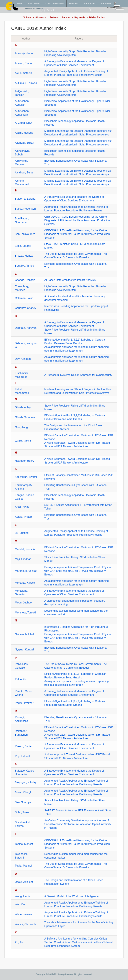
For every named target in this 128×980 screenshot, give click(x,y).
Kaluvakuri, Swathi (26, 477)
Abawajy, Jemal (24, 53)
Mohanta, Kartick (25, 583)
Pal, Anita (20, 679)
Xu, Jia (19, 942)
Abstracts (40, 17)
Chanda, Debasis (25, 280)
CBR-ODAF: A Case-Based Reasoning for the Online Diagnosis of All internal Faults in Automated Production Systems (77, 220)
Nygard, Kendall (24, 650)
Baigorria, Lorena (25, 199)
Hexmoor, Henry (24, 461)
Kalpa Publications (55, 4)
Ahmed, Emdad (24, 63)
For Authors (89, 4)
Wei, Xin (20, 904)
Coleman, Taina (24, 298)
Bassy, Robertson (25, 209)
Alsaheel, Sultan (24, 173)
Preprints (74, 4)
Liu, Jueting (22, 533)
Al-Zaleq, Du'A (23, 123)
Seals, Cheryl (23, 792)
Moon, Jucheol (23, 603)
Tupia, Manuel (23, 866)
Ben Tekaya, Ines (25, 234)
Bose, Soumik (23, 246)
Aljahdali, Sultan (24, 143)
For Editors (106, 4)
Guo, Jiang (21, 427)
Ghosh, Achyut (23, 407)
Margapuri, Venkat (26, 571)
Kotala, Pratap (23, 517)
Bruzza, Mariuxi (24, 256)
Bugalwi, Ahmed (24, 266)
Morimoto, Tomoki (25, 613)
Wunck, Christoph (25, 924)
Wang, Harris (23, 896)
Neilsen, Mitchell (24, 634)
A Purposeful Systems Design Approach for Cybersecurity (78, 375)
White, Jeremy (23, 914)
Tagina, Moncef (24, 844)
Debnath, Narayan (26, 328)
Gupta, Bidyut (23, 441)
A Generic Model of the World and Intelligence (71, 896)
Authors (66, 17)
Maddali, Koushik (25, 549)
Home (19, 4)
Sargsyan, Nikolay (26, 782)
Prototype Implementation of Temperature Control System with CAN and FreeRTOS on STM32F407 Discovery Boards (78, 571)
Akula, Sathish (23, 73)
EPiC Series (34, 4)
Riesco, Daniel (23, 746)
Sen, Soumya (23, 802)
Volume (27, 17)
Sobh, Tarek (22, 812)
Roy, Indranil (22, 756)
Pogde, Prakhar (24, 703)
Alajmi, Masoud (24, 133)
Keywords (80, 17)
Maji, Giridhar (23, 559)
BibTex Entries (97, 17)
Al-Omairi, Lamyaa (26, 83)
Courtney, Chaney (25, 308)
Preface (54, 17)
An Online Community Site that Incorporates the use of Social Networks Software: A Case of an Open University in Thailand (78, 824)
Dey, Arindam (23, 359)
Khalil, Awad (22, 507)
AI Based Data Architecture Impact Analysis (70, 280)
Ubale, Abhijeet (24, 882)
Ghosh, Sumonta (25, 417)
